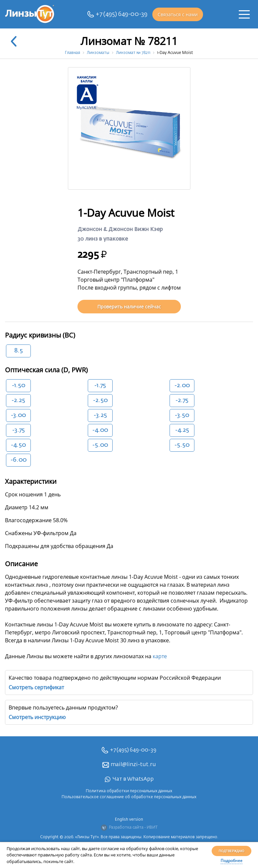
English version (129, 820)
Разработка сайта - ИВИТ (129, 828)
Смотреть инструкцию (37, 717)
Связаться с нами (178, 14)
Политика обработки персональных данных (129, 791)
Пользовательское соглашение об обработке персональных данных (129, 797)
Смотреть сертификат (36, 687)
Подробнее (232, 861)
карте (160, 656)
